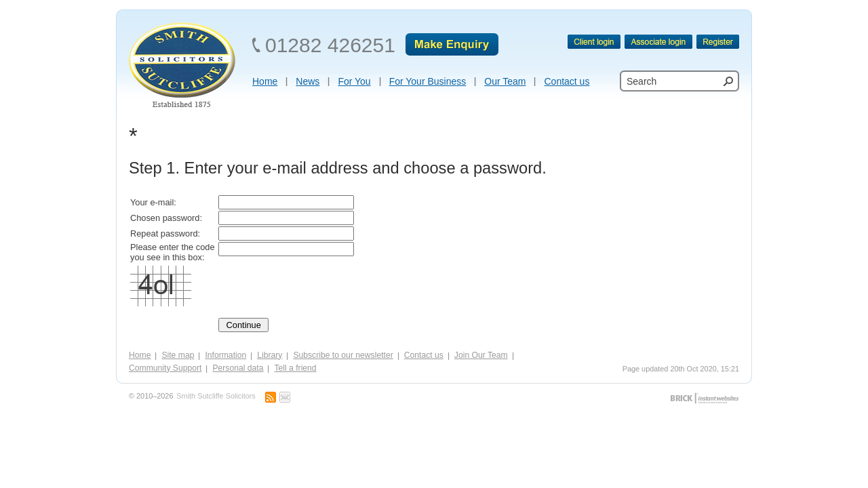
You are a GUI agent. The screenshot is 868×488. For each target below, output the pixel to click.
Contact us (424, 355)
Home (140, 355)
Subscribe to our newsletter (343, 355)
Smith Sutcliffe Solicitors (216, 396)
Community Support (165, 368)
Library (270, 355)
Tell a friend (295, 368)
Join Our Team (481, 355)
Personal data (238, 368)
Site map (178, 355)
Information (225, 355)
